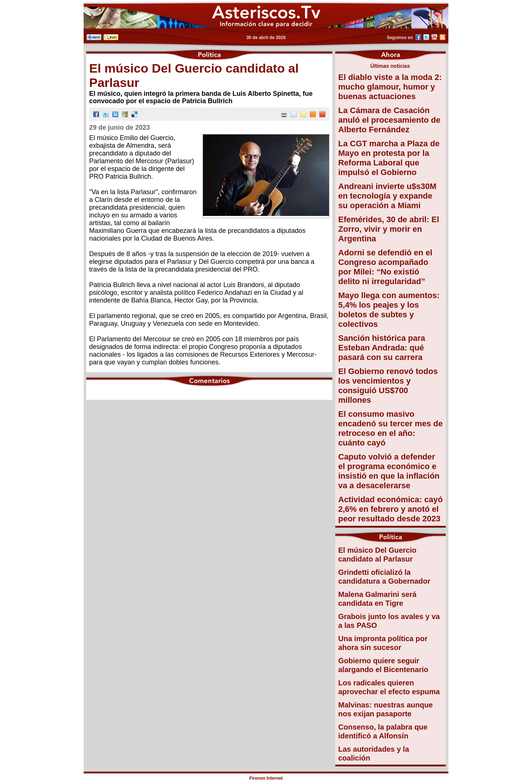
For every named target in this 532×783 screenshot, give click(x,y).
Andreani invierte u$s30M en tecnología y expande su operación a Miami (387, 196)
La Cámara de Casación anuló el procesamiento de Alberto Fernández (389, 120)
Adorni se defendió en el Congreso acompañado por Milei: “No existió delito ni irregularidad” (385, 267)
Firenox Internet (266, 778)
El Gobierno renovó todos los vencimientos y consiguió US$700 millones (388, 386)
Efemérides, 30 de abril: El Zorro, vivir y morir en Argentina (389, 229)
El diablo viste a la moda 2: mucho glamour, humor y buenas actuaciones (390, 87)
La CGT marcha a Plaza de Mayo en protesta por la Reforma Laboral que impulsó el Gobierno (389, 158)
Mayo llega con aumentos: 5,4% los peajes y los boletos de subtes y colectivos (389, 310)
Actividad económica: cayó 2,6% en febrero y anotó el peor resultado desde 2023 (391, 509)
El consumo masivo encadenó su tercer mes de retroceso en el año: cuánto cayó (391, 428)
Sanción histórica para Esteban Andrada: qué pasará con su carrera (382, 348)
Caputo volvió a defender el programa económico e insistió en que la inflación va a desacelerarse (389, 471)
